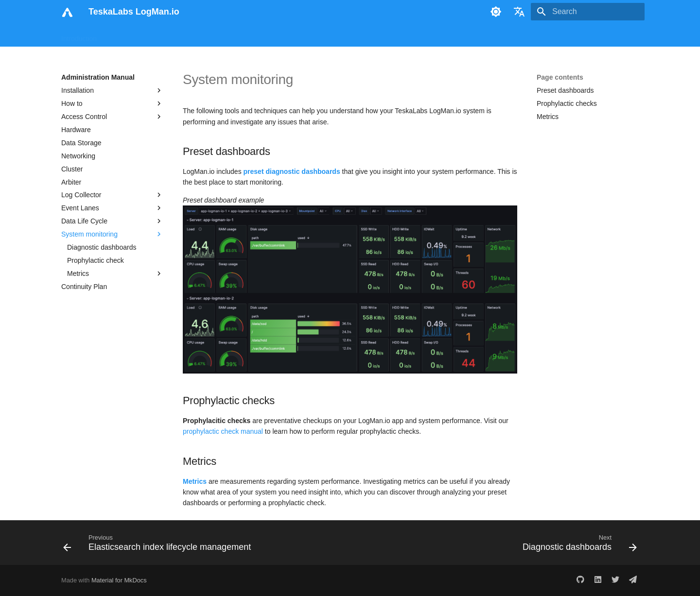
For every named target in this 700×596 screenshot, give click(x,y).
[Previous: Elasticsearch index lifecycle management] (159, 545)
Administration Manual (251, 35)
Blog (346, 35)
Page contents (560, 77)
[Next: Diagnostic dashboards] (577, 545)
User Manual (128, 35)
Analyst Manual (182, 35)
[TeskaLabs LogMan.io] (67, 12)
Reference (312, 35)
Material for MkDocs (119, 580)
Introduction (79, 35)
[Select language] (519, 12)
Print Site (378, 35)
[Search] (588, 12)
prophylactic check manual (223, 431)
